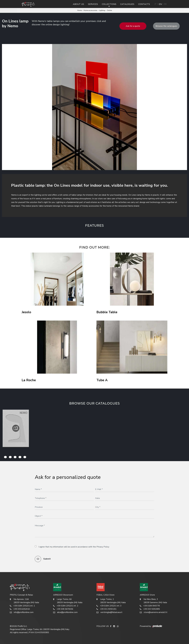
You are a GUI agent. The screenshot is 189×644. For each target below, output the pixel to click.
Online (109, 10)
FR (165, 4)
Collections (109, 4)
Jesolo (26, 312)
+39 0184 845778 (150, 606)
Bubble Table (107, 312)
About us (78, 4)
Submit (43, 559)
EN (160, 4)
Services (93, 4)
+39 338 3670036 (63, 609)
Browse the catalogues (166, 26)
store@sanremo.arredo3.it (154, 612)
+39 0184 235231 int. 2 (66, 606)
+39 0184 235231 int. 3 (109, 606)
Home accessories (90, 10)
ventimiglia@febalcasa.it (109, 612)
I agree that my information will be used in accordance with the (74, 547)
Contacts (144, 4)
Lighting (102, 10)
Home (80, 10)
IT (156, 4)
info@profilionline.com (22, 612)
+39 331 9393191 (106, 609)
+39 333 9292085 (150, 609)
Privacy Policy (103, 547)
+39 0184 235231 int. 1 (22, 606)
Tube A (102, 380)
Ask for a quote (133, 26)
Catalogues (127, 4)
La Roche (29, 380)
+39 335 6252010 (20, 609)
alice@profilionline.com (65, 612)
